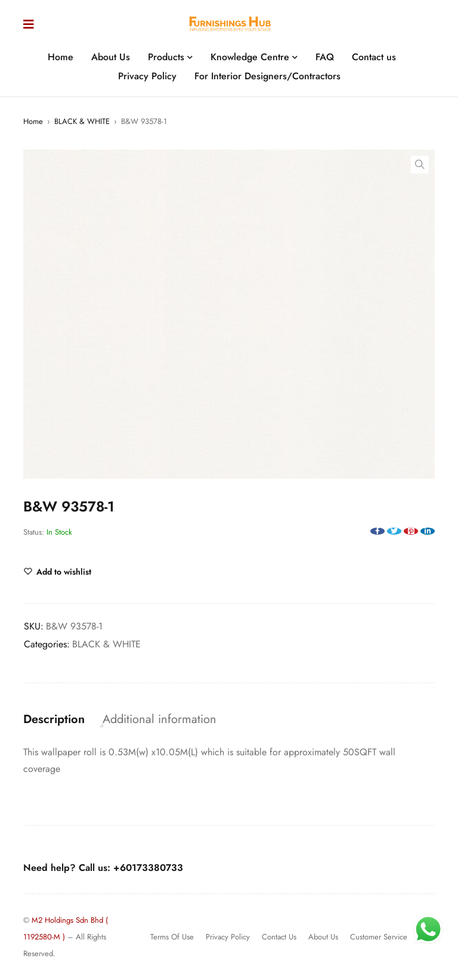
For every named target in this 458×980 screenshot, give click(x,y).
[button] (420, 165)
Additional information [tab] (160, 720)
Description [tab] (54, 720)
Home (33, 121)
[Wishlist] (57, 572)
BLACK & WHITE (82, 121)
